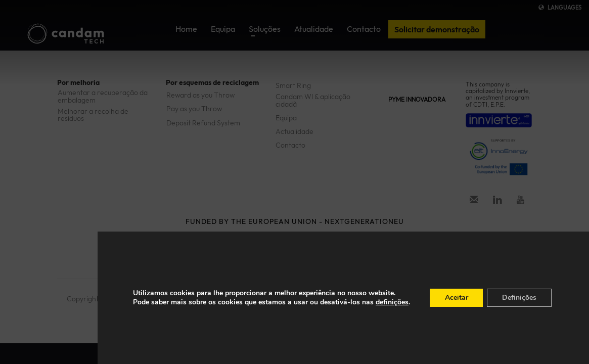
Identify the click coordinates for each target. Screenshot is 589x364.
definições (392, 302)
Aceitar (456, 298)
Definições (519, 298)
